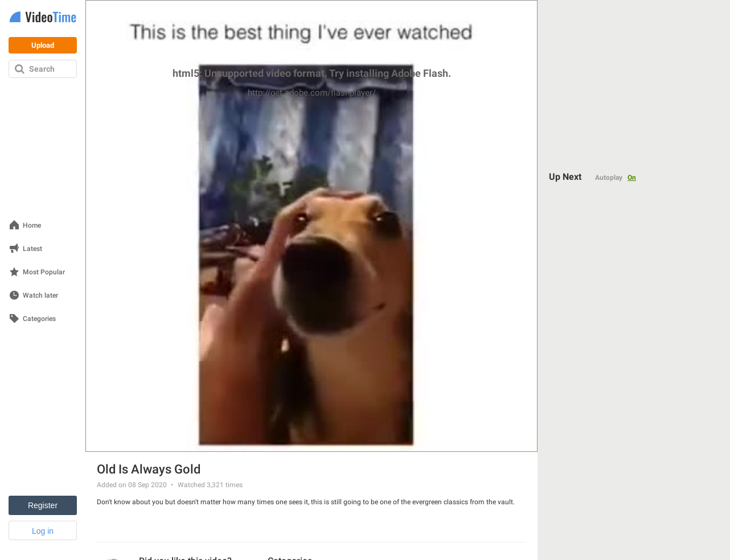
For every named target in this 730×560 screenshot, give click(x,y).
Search (42, 69)
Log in (43, 531)
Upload (43, 45)
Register (43, 505)
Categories (39, 319)
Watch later (40, 296)
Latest (32, 249)
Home (32, 226)
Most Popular (44, 272)
